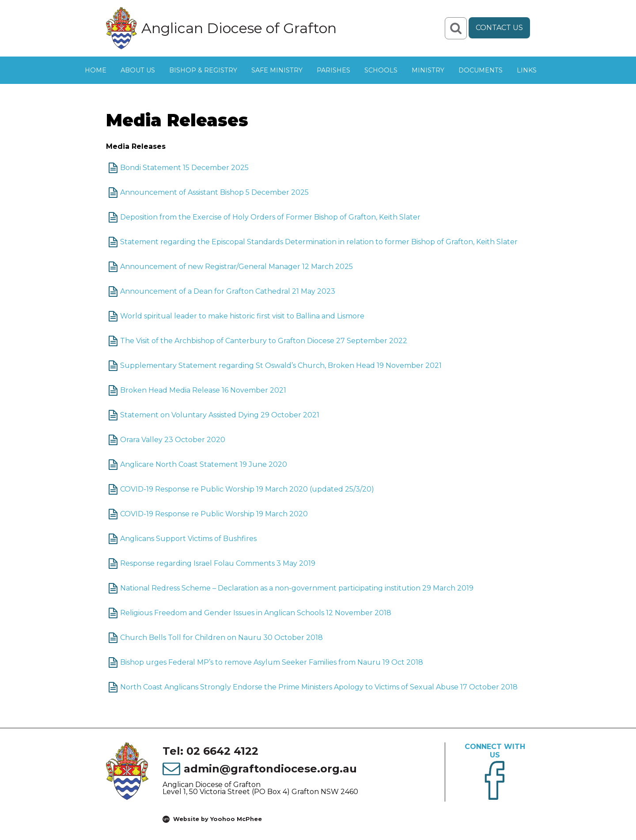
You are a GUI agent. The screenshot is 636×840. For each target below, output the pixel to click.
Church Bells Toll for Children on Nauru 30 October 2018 (221, 638)
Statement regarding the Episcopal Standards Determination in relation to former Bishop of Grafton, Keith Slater (319, 242)
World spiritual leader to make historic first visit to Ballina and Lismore (242, 316)
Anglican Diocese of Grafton (239, 28)
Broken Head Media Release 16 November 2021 (203, 390)
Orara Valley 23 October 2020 (173, 440)
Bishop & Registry (203, 70)
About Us (138, 70)
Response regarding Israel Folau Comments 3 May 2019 (218, 563)
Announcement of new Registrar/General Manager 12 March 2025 (237, 267)
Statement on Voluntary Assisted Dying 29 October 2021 (220, 415)
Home (96, 70)
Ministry (428, 70)
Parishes (333, 70)
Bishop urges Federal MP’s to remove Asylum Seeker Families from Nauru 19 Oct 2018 (272, 662)
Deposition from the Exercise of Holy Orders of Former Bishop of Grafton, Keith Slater (270, 217)
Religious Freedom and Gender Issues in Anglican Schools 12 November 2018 (256, 613)
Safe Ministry (277, 70)
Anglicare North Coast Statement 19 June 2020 (204, 464)
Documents (481, 70)
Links (527, 70)
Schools (381, 70)
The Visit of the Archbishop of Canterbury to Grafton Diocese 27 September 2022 (264, 341)
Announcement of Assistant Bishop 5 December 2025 (214, 192)
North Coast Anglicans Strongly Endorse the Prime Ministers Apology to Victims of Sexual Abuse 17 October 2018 (319, 687)
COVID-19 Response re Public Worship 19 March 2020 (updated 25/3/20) (247, 489)
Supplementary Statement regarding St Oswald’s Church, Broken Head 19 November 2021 (281, 365)
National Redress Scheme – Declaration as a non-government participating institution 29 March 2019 (297, 588)
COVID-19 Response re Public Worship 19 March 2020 (214, 514)
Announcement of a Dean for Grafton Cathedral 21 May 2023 (228, 291)
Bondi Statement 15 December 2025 (184, 168)
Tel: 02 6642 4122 (210, 751)
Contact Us (499, 28)
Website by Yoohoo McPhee (218, 819)
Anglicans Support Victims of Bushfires (188, 539)
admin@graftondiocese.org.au (270, 769)
